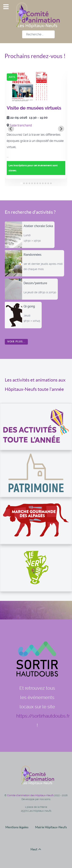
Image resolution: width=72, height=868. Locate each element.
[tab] (21, 183)
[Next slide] (61, 129)
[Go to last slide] (11, 129)
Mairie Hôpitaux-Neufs (51, 827)
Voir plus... (16, 342)
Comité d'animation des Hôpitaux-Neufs (31, 795)
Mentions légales (17, 827)
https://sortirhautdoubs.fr (43, 716)
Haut (36, 849)
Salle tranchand (21, 125)
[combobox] (38, 34)
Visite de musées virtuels (34, 108)
